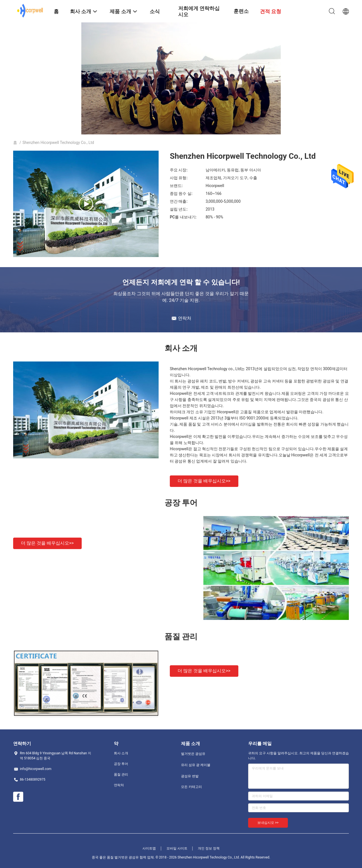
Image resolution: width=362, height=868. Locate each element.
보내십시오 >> (268, 823)
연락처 (119, 785)
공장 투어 (121, 764)
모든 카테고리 (191, 787)
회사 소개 (121, 753)
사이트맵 (149, 848)
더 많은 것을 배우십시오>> (204, 481)
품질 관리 (121, 774)
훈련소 (241, 11)
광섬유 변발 (190, 776)
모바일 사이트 (177, 848)
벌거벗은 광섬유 (193, 754)
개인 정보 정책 (209, 848)
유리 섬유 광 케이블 (196, 765)
